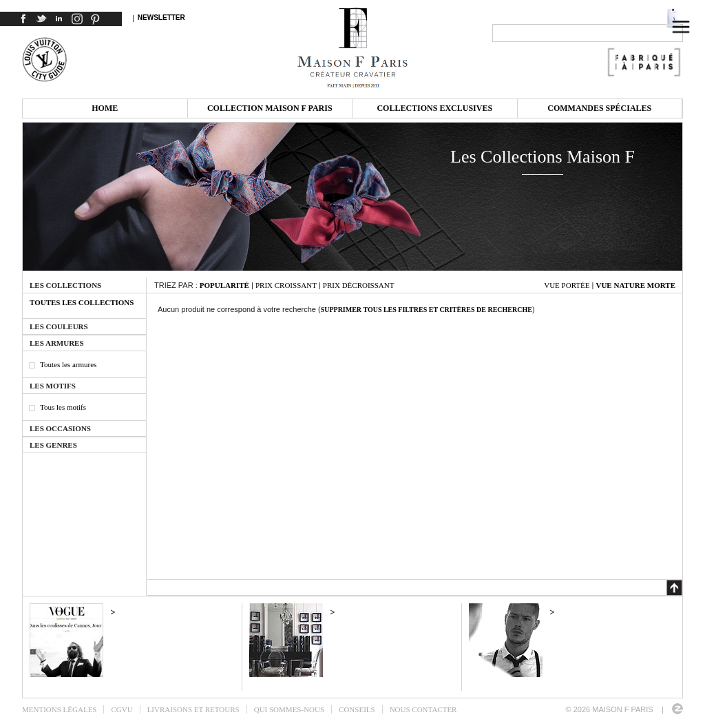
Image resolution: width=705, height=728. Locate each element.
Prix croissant (286, 285)
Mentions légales (59, 709)
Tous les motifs (63, 407)
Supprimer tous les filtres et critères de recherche (427, 310)
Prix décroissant (359, 285)
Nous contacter (423, 709)
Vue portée (567, 285)
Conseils (357, 709)
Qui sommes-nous (289, 709)
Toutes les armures (68, 364)
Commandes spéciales (599, 108)
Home (105, 108)
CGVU (122, 709)
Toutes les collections (82, 302)
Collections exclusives (434, 108)
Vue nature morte (635, 285)
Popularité (224, 285)
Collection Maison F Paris (270, 108)
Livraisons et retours (193, 709)
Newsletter (161, 18)
